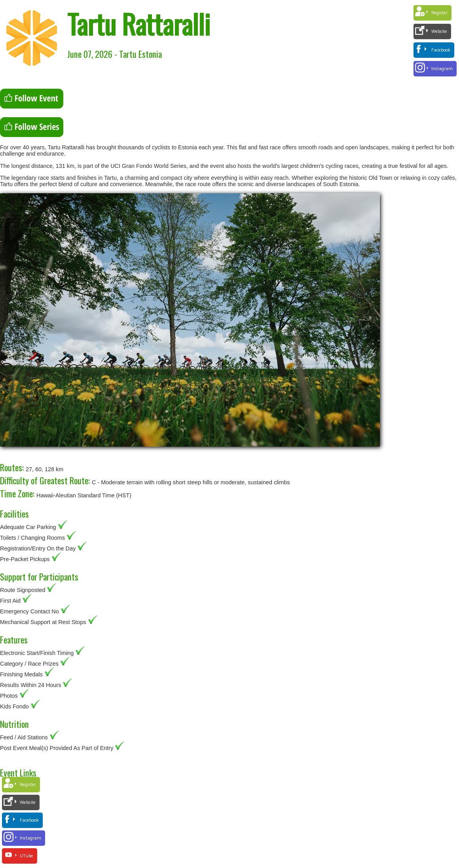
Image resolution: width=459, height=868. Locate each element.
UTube (27, 856)
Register (439, 13)
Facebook (441, 50)
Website (439, 31)
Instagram (442, 69)
